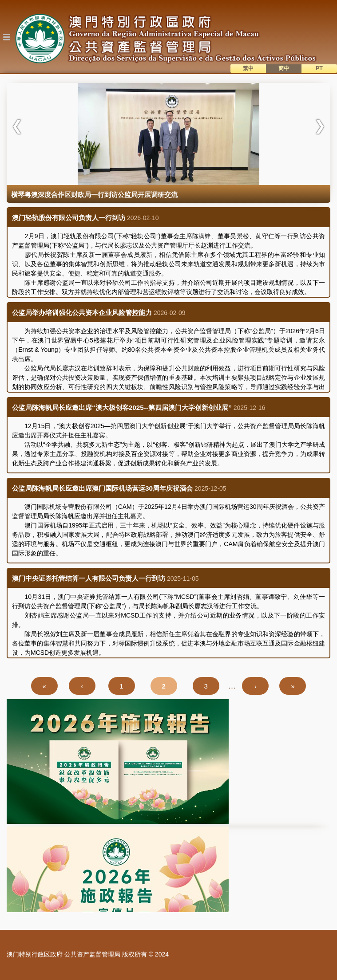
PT (319, 68)
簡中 (284, 68)
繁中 (248, 68)
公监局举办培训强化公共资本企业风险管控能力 (82, 313)
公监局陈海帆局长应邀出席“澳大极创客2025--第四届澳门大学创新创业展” (122, 407)
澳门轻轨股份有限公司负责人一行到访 (69, 218)
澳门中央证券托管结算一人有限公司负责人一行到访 (89, 578)
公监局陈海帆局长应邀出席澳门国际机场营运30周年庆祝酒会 (102, 488)
